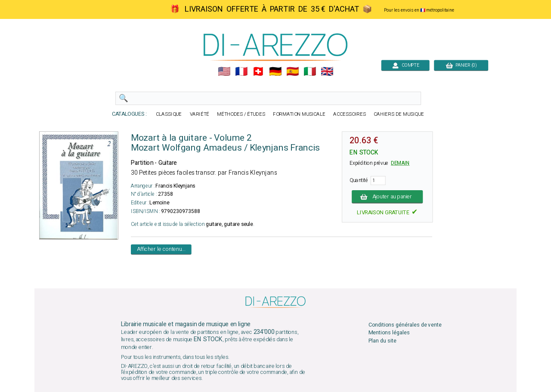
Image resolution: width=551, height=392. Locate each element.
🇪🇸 (293, 72)
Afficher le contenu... (161, 249)
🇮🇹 (310, 72)
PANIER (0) (461, 65)
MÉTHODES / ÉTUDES (241, 114)
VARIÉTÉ (200, 114)
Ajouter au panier (387, 196)
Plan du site (382, 341)
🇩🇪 (275, 72)
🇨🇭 (258, 72)
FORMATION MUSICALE (299, 114)
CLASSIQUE (169, 114)
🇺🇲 (224, 72)
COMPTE (405, 65)
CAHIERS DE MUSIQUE (399, 114)
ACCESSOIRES (350, 114)
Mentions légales (389, 333)
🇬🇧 (327, 72)
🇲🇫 (241, 72)
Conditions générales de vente (405, 325)
